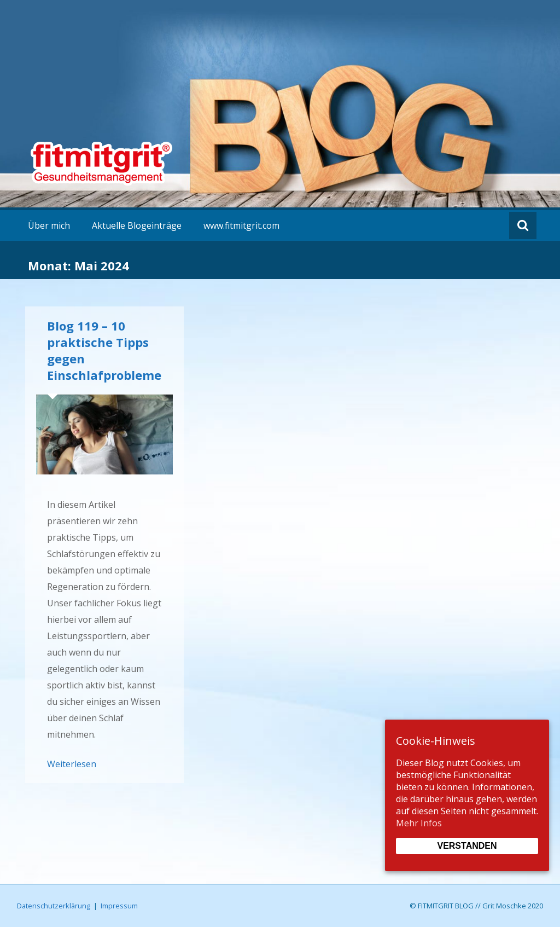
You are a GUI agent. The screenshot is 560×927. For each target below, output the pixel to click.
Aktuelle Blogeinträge (137, 225)
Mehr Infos (419, 823)
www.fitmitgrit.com (241, 225)
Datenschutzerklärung (54, 906)
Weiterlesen (72, 764)
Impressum (119, 906)
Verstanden (467, 846)
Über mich (49, 225)
